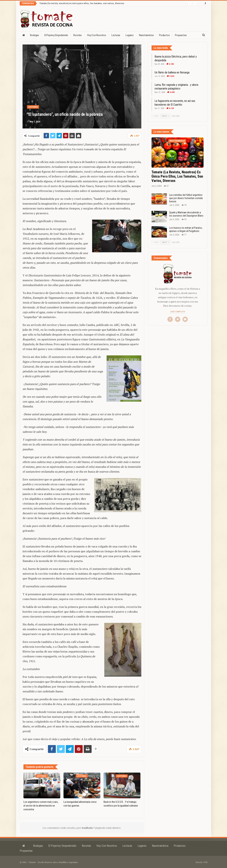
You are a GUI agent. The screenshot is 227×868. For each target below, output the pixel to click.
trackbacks (88, 828)
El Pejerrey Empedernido (56, 35)
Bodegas (35, 35)
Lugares (130, 35)
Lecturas (116, 35)
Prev (156, 116)
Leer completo (178, 312)
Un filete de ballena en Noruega (172, 72)
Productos (164, 35)
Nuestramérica (146, 35)
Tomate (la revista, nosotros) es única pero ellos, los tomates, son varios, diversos (82, 3)
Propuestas (181, 35)
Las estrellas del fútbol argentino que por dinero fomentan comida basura (186, 198)
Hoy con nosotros (97, 35)
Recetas (78, 35)
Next (166, 116)
